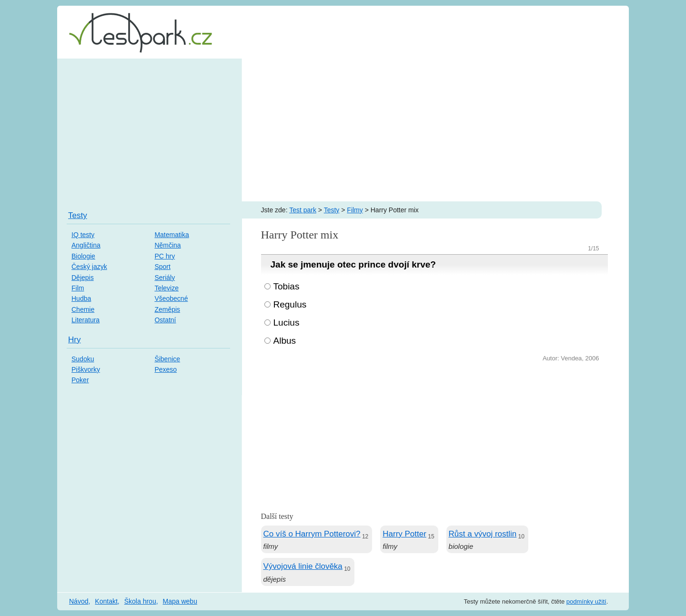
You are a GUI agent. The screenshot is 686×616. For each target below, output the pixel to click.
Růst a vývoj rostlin (483, 534)
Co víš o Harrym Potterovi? (312, 534)
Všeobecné (171, 298)
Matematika (171, 235)
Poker (80, 380)
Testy (332, 210)
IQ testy (83, 235)
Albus (285, 341)
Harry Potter (404, 534)
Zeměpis (167, 309)
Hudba (81, 298)
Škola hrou (140, 601)
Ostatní (165, 320)
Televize (166, 288)
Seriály (165, 278)
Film (78, 288)
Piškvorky (86, 369)
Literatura (86, 320)
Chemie (83, 309)
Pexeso (166, 369)
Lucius (287, 323)
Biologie (83, 256)
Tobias (287, 286)
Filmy (355, 210)
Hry (74, 340)
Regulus (290, 304)
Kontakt (106, 601)
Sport (162, 267)
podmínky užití (586, 601)
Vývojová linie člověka (303, 566)
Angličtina (86, 245)
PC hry (165, 256)
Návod (79, 601)
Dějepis (83, 278)
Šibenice (167, 359)
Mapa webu (180, 601)
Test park (303, 210)
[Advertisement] (343, 130)
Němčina (167, 245)
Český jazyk (89, 267)
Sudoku (83, 359)
